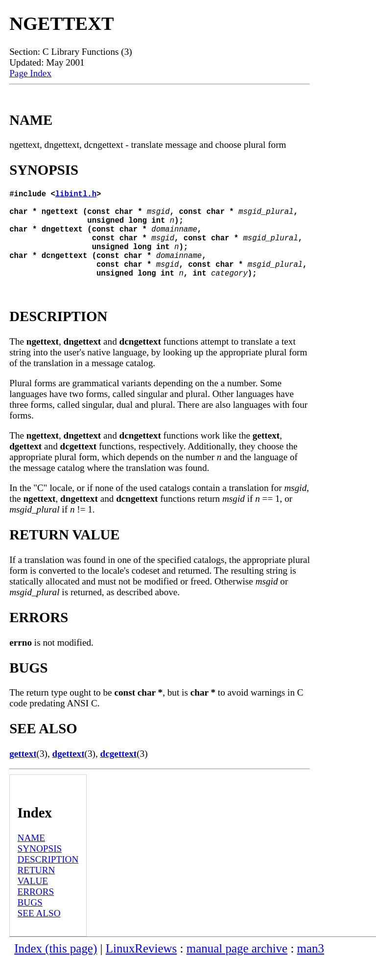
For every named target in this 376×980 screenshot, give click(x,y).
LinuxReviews (141, 968)
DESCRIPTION (48, 879)
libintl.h (76, 195)
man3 (311, 968)
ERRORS (36, 911)
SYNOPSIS (40, 868)
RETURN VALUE (36, 895)
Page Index (30, 73)
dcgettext (119, 773)
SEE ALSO (39, 933)
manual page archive (237, 968)
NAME (32, 857)
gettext (23, 773)
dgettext (69, 773)
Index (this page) (56, 968)
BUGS (30, 922)
